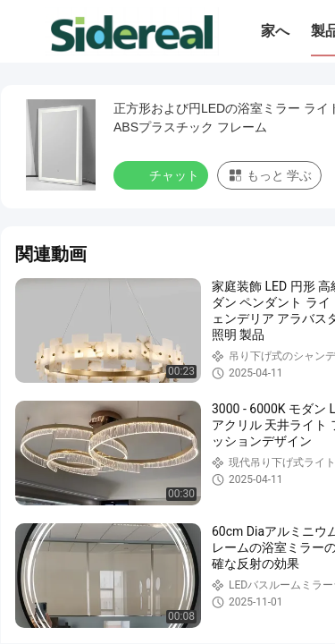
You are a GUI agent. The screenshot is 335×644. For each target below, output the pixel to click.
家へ (275, 31)
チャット (163, 174)
